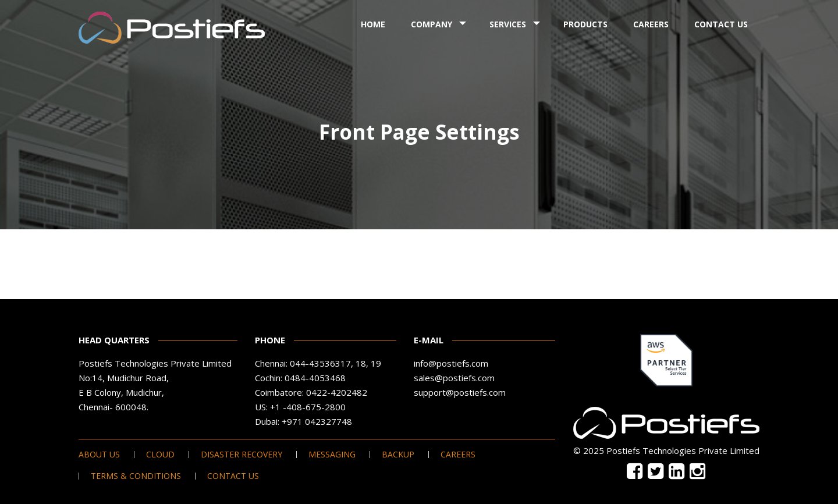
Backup (398, 455)
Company (432, 24)
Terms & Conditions (136, 476)
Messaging (332, 455)
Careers (651, 24)
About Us (99, 455)
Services (508, 24)
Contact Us (721, 24)
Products (585, 24)
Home (373, 24)
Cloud (160, 455)
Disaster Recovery (242, 455)
